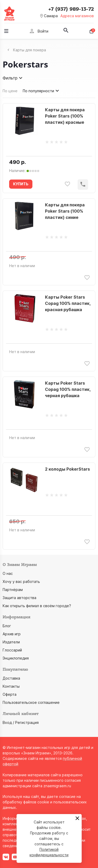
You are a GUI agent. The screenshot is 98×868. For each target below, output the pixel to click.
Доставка (11, 678)
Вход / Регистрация (21, 722)
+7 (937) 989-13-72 (71, 9)
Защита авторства (19, 598)
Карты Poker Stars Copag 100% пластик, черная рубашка (68, 389)
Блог (7, 626)
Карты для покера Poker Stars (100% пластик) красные (65, 116)
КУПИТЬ (21, 184)
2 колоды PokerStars (67, 469)
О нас (8, 573)
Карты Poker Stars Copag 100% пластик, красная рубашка (68, 303)
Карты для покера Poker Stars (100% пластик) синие (65, 211)
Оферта (10, 694)
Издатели (11, 642)
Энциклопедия (16, 658)
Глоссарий (12, 650)
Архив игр (12, 634)
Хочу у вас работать (21, 581)
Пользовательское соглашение (31, 702)
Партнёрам (13, 590)
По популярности (42, 91)
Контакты (11, 686)
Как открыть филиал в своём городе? (37, 606)
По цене (10, 91)
